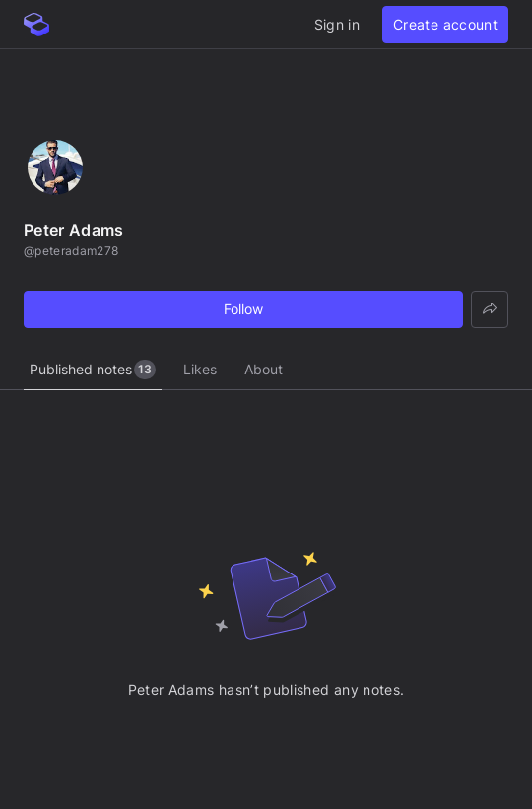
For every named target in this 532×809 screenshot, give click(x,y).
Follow (243, 309)
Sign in (337, 24)
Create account (445, 24)
